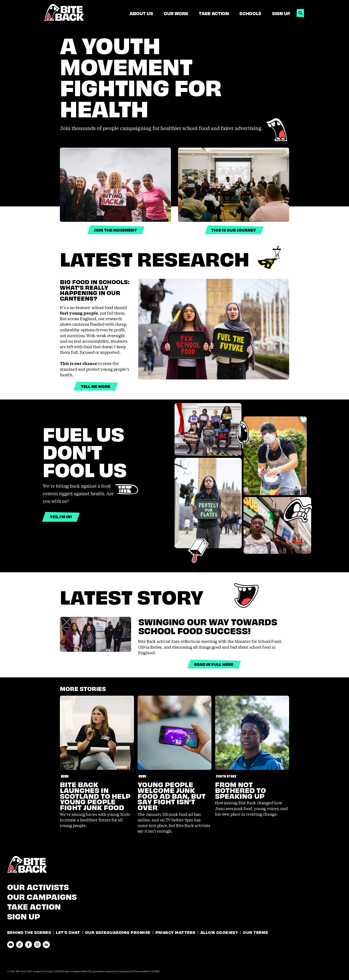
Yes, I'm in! (61, 516)
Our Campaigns (42, 896)
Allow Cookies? (219, 932)
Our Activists (38, 886)
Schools (250, 13)
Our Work (176, 13)
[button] (300, 12)
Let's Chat (68, 932)
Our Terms (255, 932)
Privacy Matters (175, 932)
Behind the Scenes (29, 932)
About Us (141, 13)
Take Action (214, 13)
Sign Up (281, 13)
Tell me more (95, 386)
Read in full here (214, 664)
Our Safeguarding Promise (118, 932)
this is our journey (234, 230)
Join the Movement (115, 230)
